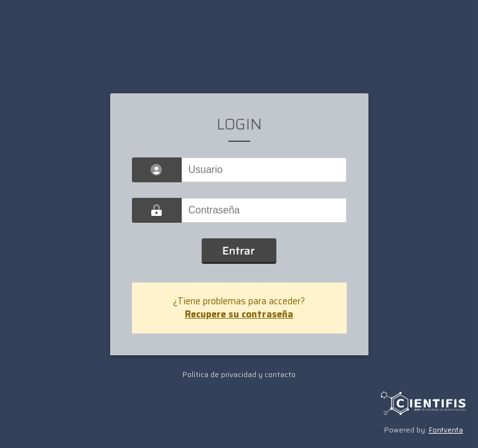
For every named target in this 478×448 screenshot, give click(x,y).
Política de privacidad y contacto (239, 374)
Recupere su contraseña (239, 314)
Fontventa (446, 430)
